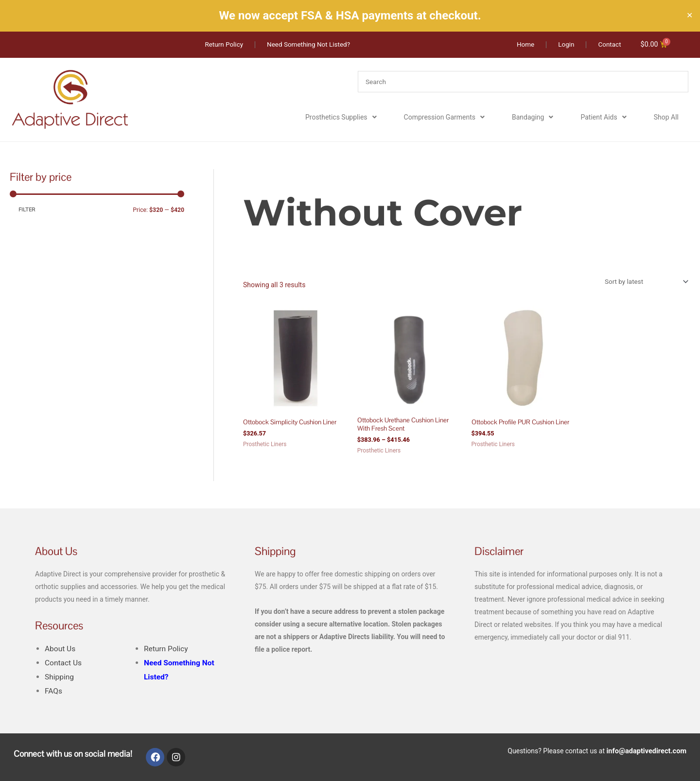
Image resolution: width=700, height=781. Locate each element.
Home (252, 175)
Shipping (60, 678)
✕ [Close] (690, 16)
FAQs (54, 692)
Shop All (666, 118)
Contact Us (64, 664)
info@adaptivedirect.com (648, 752)
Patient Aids (603, 118)
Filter (27, 210)
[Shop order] (643, 282)
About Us (61, 650)
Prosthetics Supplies (341, 118)
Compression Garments (444, 118)
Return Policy (167, 650)
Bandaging (533, 118)
